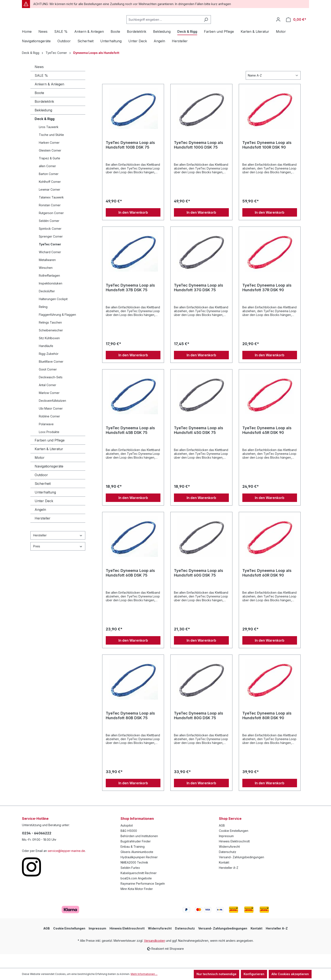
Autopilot (127, 839)
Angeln (40, 523)
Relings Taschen (50, 336)
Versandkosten (155, 955)
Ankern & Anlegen (49, 98)
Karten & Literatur (49, 463)
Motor (40, 472)
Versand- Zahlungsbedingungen (241, 871)
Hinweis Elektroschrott (234, 855)
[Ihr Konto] (278, 26)
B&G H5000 (129, 845)
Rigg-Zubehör (49, 368)
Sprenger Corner (51, 250)
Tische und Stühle (51, 149)
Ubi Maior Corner (51, 422)
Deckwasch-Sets (51, 391)
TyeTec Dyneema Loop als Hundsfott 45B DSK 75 (130, 444)
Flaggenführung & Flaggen (57, 329)
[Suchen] (216, 27)
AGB (222, 839)
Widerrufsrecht (229, 860)
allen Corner (47, 180)
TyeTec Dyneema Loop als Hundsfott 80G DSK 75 (199, 729)
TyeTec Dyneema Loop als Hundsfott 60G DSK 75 (199, 587)
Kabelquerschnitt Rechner (139, 887)
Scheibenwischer (51, 344)
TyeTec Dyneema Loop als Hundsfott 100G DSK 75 (199, 159)
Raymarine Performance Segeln (143, 897)
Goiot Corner (48, 383)
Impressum (226, 850)
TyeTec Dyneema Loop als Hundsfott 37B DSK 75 (130, 301)
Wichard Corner (50, 266)
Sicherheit (43, 498)
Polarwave (46, 438)
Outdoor (41, 489)
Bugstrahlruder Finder (136, 855)
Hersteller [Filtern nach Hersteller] (58, 549)
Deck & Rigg (45, 133)
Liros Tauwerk (49, 141)
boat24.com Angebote (136, 892)
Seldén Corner (49, 235)
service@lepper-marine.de (66, 865)
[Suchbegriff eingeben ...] (174, 27)
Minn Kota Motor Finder (137, 903)
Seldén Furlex (130, 882)
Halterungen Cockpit (53, 313)
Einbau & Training (133, 860)
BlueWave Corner (51, 375)
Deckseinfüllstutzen (52, 415)
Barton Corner (49, 188)
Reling (43, 321)
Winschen (46, 282)
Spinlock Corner (50, 243)
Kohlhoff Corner (50, 196)
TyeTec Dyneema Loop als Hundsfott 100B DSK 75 (130, 159)
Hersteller (43, 532)
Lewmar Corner (50, 203)
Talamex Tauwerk (51, 211)
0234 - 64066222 (37, 847)
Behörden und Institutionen (139, 850)
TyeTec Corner (50, 258)
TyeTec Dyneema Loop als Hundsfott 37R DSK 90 (267, 301)
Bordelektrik (44, 115)
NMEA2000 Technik (134, 876)
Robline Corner (49, 430)
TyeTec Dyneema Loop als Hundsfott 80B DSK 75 (130, 729)
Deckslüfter (47, 305)
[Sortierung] (273, 89)
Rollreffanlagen (49, 289)
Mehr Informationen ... (144, 974)
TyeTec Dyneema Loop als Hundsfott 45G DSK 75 (199, 444)
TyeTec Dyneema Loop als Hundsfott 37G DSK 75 (199, 301)
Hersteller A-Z (229, 882)
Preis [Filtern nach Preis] (58, 560)
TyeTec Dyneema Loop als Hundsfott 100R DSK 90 (267, 159)
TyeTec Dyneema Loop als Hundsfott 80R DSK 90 (267, 729)
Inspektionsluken (51, 297)
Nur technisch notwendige (216, 974)
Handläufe (46, 360)
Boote (39, 107)
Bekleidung (43, 124)
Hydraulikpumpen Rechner (139, 871)
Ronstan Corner (50, 219)
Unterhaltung (45, 506)
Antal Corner (47, 399)
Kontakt (224, 876)
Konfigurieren (254, 974)
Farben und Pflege (50, 454)
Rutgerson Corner (51, 227)
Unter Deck (44, 515)
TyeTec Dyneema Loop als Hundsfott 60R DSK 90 (267, 587)
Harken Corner (49, 156)
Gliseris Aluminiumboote (137, 866)
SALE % (41, 89)
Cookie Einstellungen (234, 845)
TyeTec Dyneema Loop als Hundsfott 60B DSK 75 (130, 587)
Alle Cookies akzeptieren (290, 974)
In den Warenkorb (133, 226)
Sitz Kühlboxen (49, 352)
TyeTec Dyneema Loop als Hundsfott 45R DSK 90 (267, 444)
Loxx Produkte (49, 446)
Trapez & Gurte (50, 172)
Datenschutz (228, 866)
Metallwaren (47, 274)
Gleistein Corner (50, 164)
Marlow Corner (49, 407)
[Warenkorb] (296, 27)
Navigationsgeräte (49, 480)
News (39, 81)
